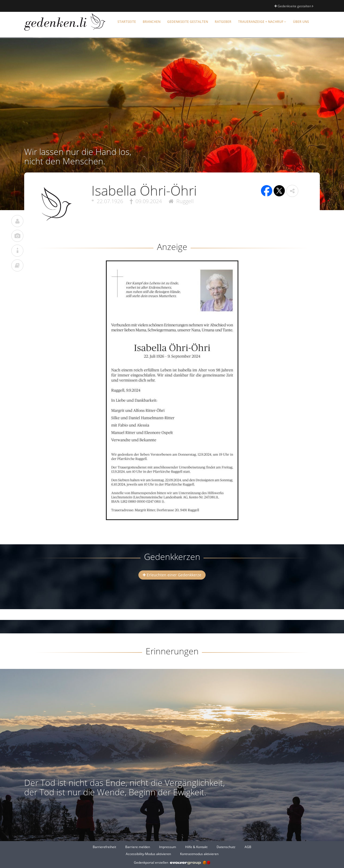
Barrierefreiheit (104, 847)
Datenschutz (226, 847)
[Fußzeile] (172, 850)
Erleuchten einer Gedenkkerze (172, 575)
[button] (292, 191)
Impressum (168, 847)
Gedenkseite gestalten (294, 6)
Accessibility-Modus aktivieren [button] (148, 854)
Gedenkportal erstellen (172, 862)
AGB (248, 847)
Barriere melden (138, 847)
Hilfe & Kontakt (196, 847)
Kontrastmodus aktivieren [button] (199, 854)
